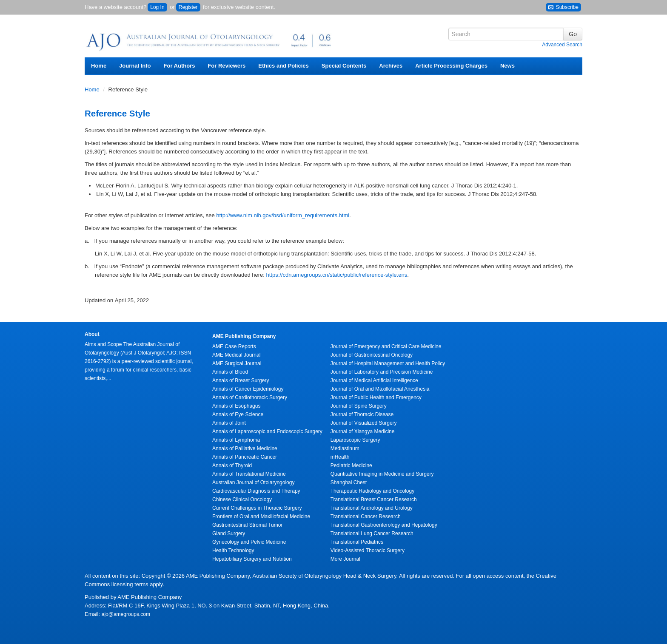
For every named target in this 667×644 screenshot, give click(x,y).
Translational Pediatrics (357, 542)
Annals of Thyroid (232, 465)
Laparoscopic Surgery (355, 440)
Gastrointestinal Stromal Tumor (247, 525)
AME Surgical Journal (237, 363)
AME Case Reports (234, 346)
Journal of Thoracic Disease (362, 414)
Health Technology (233, 550)
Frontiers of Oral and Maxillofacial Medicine (261, 516)
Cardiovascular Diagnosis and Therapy (256, 491)
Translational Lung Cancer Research (372, 533)
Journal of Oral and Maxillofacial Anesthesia (380, 389)
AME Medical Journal (236, 355)
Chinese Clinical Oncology (242, 499)
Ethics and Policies (284, 66)
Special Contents (344, 66)
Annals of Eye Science (238, 414)
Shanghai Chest (349, 482)
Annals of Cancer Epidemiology (248, 389)
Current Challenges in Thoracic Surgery (257, 508)
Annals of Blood (230, 372)
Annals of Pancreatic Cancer (245, 457)
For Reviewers (227, 66)
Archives (391, 66)
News (507, 66)
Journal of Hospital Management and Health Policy (388, 363)
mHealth (340, 457)
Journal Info (135, 66)
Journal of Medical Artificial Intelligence (374, 380)
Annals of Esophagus (236, 406)
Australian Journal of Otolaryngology (253, 482)
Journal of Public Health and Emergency (376, 397)
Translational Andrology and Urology (372, 508)
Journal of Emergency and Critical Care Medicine (386, 346)
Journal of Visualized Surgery (364, 423)
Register (188, 7)
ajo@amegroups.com (126, 614)
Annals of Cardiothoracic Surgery (250, 397)
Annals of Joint (229, 423)
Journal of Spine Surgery (359, 406)
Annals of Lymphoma (236, 440)
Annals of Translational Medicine (249, 474)
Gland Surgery (229, 533)
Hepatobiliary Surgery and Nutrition (252, 559)
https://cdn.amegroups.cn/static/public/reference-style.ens (337, 275)
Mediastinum (345, 448)
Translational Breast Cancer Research (374, 499)
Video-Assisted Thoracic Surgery (368, 550)
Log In (157, 7)
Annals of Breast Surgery (241, 380)
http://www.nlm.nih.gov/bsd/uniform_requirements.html (283, 215)
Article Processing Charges (451, 66)
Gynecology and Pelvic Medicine (249, 542)
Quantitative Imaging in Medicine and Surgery (382, 474)
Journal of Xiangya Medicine (363, 431)
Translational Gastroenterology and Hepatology (384, 525)
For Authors (180, 66)
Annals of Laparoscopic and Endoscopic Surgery (267, 431)
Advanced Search (562, 45)
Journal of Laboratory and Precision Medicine (382, 372)
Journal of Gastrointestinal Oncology (372, 355)
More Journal (345, 559)
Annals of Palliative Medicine (245, 448)
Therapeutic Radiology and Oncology (372, 491)
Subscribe (563, 7)
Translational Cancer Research (366, 516)
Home (99, 66)
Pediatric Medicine (351, 465)
